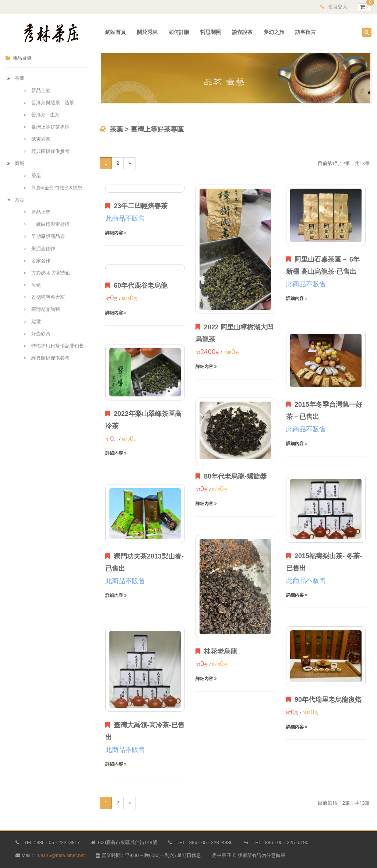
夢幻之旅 (274, 32)
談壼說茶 (242, 32)
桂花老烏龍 (216, 651)
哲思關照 (211, 32)
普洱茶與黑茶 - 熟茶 (53, 103)
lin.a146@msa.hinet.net (59, 855)
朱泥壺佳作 (43, 248)
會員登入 (338, 7)
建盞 (36, 321)
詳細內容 (116, 233)
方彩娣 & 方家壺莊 (51, 273)
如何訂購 (179, 32)
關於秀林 (147, 32)
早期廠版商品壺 (48, 236)
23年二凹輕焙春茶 (136, 206)
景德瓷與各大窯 (48, 297)
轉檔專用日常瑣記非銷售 (58, 346)
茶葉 (20, 78)
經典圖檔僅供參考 (50, 151)
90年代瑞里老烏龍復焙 (324, 700)
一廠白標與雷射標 (50, 224)
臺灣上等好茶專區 (50, 127)
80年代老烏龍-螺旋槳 (231, 476)
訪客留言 (306, 32)
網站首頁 (116, 32)
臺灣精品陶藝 (46, 309)
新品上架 (41, 90)
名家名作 (41, 261)
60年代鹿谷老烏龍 (136, 286)
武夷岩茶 (41, 139)
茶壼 (20, 200)
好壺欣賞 (41, 334)
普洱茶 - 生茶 (45, 115)
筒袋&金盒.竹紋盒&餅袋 (57, 188)
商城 (20, 163)
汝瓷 (36, 285)
